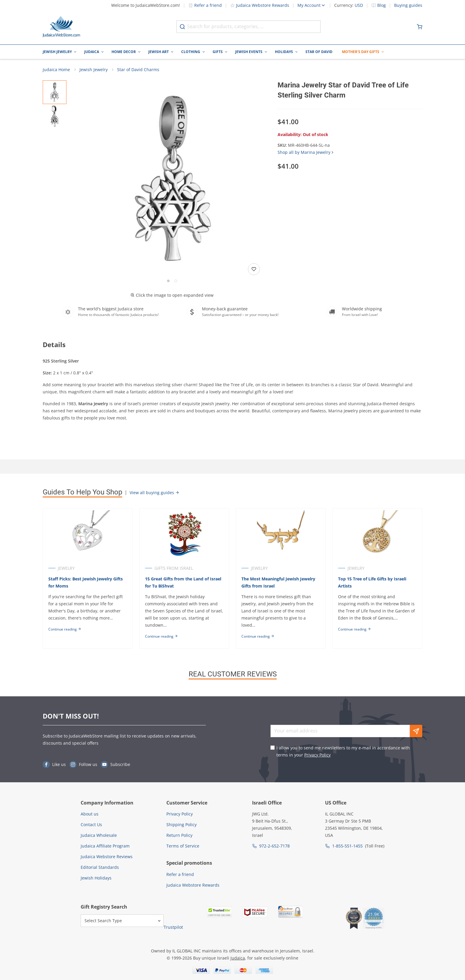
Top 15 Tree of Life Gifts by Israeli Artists (372, 583)
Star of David (319, 52)
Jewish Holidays (96, 878)
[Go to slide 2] (176, 281)
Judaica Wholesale (99, 835)
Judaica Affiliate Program (105, 846)
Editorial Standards (100, 867)
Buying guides (408, 5)
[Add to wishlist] (254, 269)
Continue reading (65, 629)
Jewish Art (159, 52)
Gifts (218, 52)
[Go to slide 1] (168, 281)
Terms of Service (183, 846)
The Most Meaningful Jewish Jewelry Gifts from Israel (279, 583)
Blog (382, 5)
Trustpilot (173, 927)
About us (90, 814)
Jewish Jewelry (57, 52)
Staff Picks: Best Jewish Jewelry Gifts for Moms (86, 583)
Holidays (284, 52)
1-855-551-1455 (347, 846)
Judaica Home (56, 70)
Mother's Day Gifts (361, 52)
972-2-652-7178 (274, 846)
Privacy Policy (317, 755)
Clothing (191, 52)
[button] (172, 179)
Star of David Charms (138, 70)
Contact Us (91, 825)
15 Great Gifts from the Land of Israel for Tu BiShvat (183, 583)
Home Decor (124, 52)
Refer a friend (205, 5)
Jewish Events (249, 52)
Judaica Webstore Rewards (260, 5)
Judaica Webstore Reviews (107, 857)
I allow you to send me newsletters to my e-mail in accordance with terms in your (343, 751)
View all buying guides (155, 493)
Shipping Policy (181, 825)
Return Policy (179, 835)
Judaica (92, 52)
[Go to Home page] (61, 27)
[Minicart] (420, 27)
